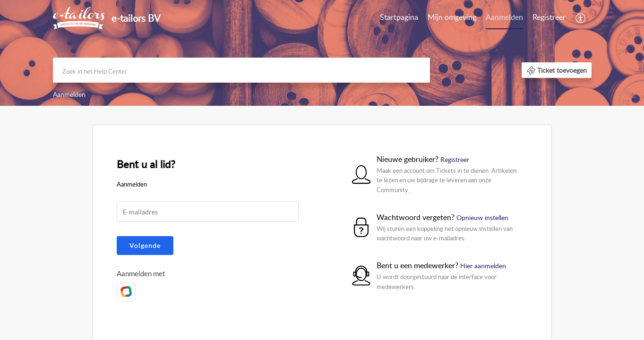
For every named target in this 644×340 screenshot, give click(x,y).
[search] (241, 70)
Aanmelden (504, 17)
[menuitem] (526, 18)
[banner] (322, 53)
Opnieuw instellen (482, 217)
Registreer (549, 17)
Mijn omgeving (452, 17)
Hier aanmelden (483, 266)
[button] (557, 70)
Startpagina (399, 17)
